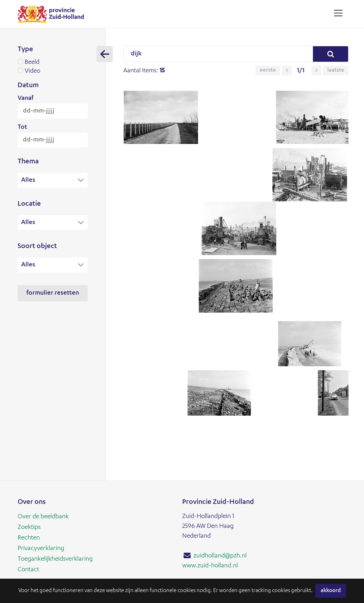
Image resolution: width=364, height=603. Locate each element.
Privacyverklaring (41, 549)
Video (53, 71)
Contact (28, 570)
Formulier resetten (53, 294)
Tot (22, 127)
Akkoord (331, 591)
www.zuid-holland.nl (210, 566)
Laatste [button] (335, 71)
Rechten (29, 538)
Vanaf (26, 98)
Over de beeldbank (43, 517)
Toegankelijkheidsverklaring (55, 559)
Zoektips (29, 527)
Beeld (53, 62)
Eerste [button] (267, 71)
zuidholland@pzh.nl (220, 556)
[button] (286, 71)
